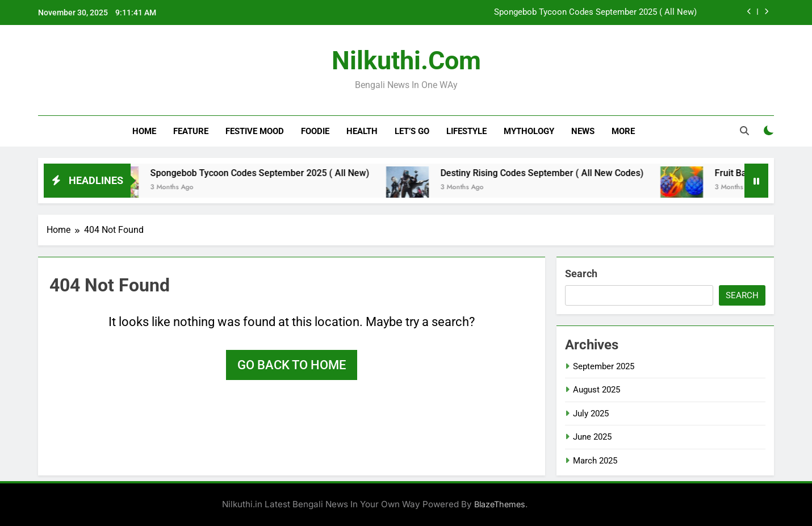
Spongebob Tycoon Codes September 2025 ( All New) (595, 12)
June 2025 (592, 437)
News (583, 131)
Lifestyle (466, 131)
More (623, 131)
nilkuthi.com (406, 60)
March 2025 (595, 461)
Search (581, 274)
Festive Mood (255, 131)
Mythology (529, 131)
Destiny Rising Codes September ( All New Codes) (551, 173)
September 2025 (604, 366)
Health (362, 131)
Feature (191, 131)
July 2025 (591, 414)
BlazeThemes (500, 504)
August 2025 (597, 390)
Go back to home (292, 365)
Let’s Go (412, 131)
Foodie (315, 131)
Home (144, 131)
